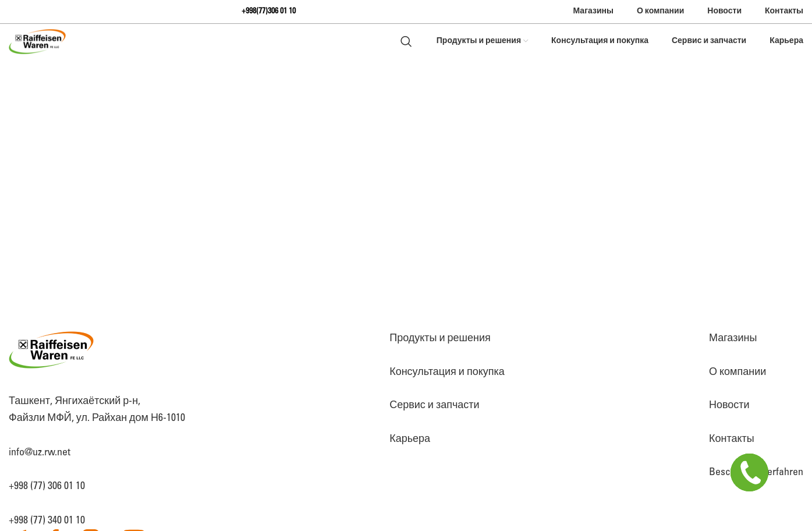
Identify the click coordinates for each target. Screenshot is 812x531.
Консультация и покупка (447, 372)
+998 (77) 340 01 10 (47, 521)
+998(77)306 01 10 (269, 11)
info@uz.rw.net (40, 452)
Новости (729, 405)
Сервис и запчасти (434, 405)
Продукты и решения (440, 338)
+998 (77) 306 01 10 (47, 486)
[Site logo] (37, 41)
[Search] (406, 41)
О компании (737, 372)
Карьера (410, 439)
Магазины (733, 338)
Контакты (732, 439)
